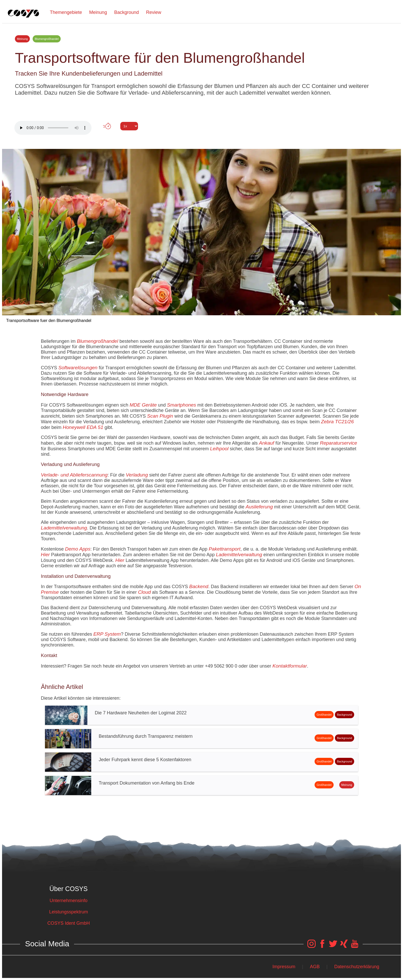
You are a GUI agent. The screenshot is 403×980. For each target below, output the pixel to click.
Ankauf (267, 443)
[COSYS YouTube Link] (355, 946)
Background (126, 12)
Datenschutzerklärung (357, 967)
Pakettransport (225, 549)
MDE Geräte (143, 405)
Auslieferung (259, 507)
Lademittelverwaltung (64, 528)
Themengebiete (66, 12)
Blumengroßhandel (98, 341)
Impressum (284, 967)
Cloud (144, 592)
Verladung (137, 475)
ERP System (107, 634)
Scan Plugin (160, 416)
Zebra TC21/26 (337, 422)
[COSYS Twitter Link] (333, 946)
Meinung (98, 12)
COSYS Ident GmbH (68, 923)
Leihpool (219, 449)
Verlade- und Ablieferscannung (74, 475)
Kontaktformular (290, 666)
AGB (315, 967)
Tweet (201, 136)
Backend (199, 586)
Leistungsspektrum (68, 912)
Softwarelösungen (78, 368)
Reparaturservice (339, 443)
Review (154, 12)
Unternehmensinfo (68, 901)
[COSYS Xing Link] (344, 946)
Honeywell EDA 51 (83, 427)
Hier (45, 555)
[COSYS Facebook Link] (322, 946)
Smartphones (182, 405)
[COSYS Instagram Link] (312, 946)
